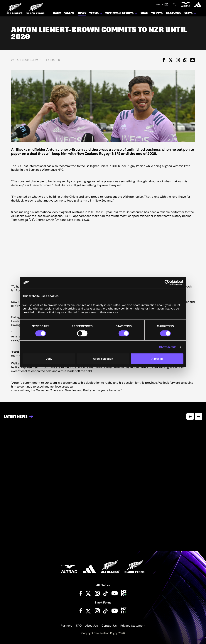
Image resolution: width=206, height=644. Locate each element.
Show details (168, 347)
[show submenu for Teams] (101, 14)
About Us (92, 626)
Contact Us (109, 626)
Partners (67, 626)
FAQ (79, 626)
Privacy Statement (133, 626)
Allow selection (103, 359)
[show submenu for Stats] (195, 14)
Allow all (157, 359)
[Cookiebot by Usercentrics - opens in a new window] (167, 283)
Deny (49, 359)
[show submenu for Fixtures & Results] (136, 14)
